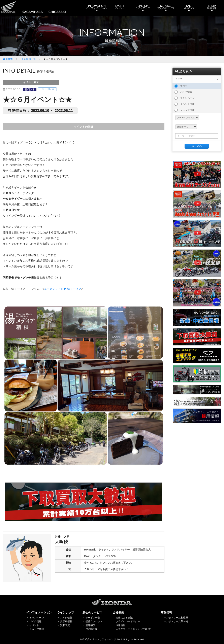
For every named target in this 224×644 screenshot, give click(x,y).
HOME (8, 59)
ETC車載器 (91, 629)
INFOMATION (97, 8)
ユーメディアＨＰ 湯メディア (63, 289)
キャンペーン (185, 98)
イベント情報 (185, 104)
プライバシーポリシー (128, 621)
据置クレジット (94, 621)
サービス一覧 (93, 618)
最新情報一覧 (29, 59)
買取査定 (65, 625)
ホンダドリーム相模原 (176, 618)
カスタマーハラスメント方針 (133, 629)
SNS (188, 8)
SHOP (211, 8)
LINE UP (142, 8)
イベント (34, 625)
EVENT (120, 7)
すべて (181, 86)
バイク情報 (183, 92)
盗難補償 (90, 625)
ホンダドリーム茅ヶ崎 (176, 621)
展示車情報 (66, 621)
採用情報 (121, 625)
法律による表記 (124, 618)
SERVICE (165, 8)
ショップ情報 (185, 110)
